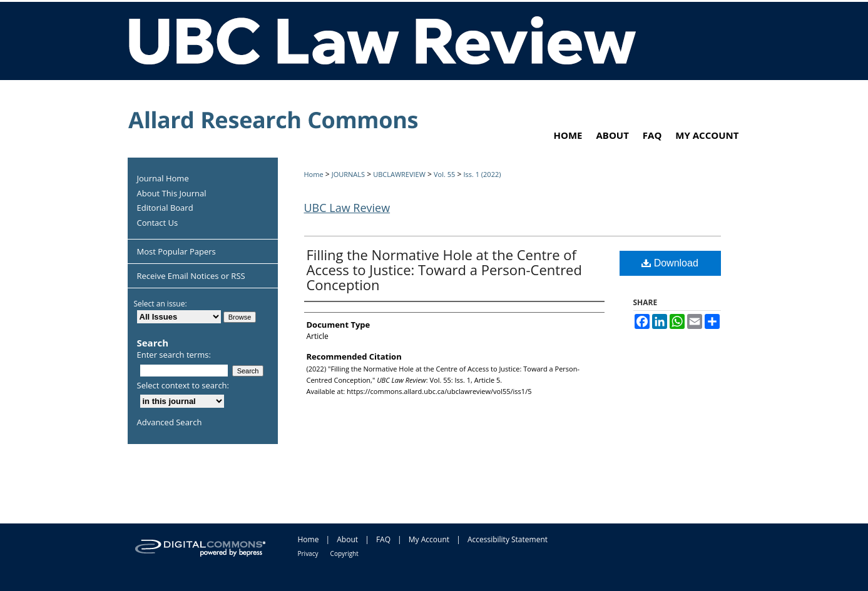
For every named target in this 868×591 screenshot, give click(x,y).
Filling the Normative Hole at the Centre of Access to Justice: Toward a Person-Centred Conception (444, 270)
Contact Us (158, 223)
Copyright (345, 553)
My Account (429, 539)
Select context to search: (183, 385)
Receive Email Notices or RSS (191, 276)
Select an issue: (161, 304)
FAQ (383, 539)
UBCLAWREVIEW (399, 174)
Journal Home (163, 179)
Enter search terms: (174, 355)
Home (314, 174)
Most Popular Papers (176, 251)
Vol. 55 (444, 174)
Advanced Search (170, 422)
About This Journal (172, 194)
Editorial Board (165, 208)
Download (670, 263)
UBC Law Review (347, 208)
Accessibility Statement (508, 539)
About (347, 539)
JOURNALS (348, 174)
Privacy (308, 553)
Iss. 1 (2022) (482, 174)
